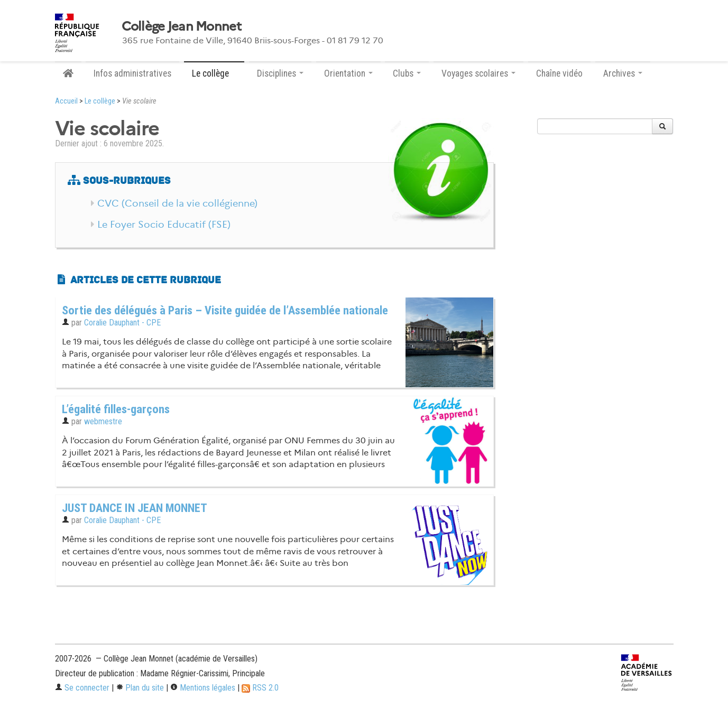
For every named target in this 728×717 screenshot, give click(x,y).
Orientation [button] (348, 73)
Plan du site (140, 688)
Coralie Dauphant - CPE (122, 323)
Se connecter (82, 688)
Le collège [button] (214, 73)
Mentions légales (203, 688)
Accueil (66, 101)
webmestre (103, 421)
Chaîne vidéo (559, 73)
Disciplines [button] (280, 73)
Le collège (100, 101)
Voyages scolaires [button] (478, 73)
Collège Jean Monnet (181, 26)
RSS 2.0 (260, 688)
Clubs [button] (407, 73)
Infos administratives (132, 73)
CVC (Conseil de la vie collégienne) (177, 203)
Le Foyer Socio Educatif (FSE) (164, 225)
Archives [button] (623, 73)
